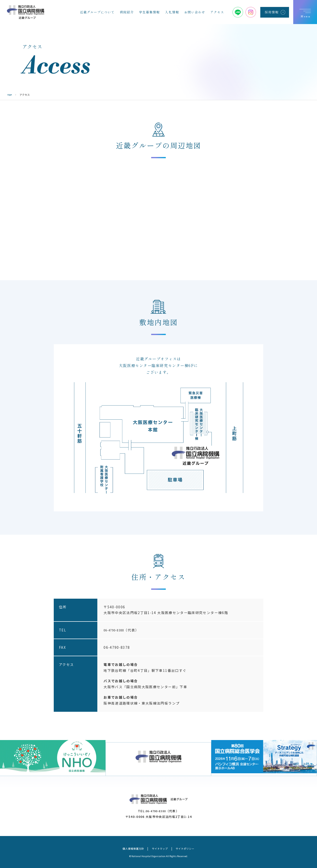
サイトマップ (160, 848)
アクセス (217, 12)
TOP (11, 95)
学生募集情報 (149, 12)
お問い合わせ (195, 12)
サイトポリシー (190, 848)
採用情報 (272, 12)
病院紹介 (127, 12)
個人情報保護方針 (129, 848)
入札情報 (172, 12)
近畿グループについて (97, 12)
